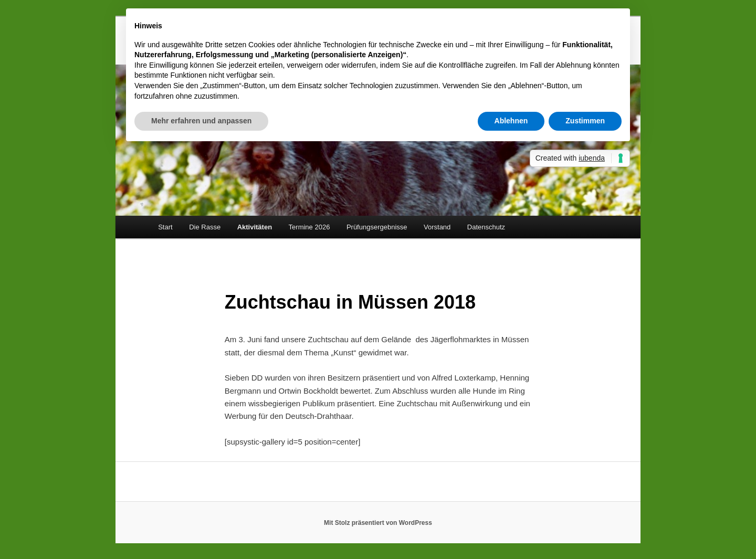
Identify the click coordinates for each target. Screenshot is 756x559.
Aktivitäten (255, 227)
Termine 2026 (309, 227)
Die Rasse (205, 227)
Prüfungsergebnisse (377, 227)
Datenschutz (486, 227)
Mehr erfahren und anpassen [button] (201, 121)
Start (165, 227)
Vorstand (437, 227)
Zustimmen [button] (585, 121)
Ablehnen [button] (511, 121)
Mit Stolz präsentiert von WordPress (378, 523)
